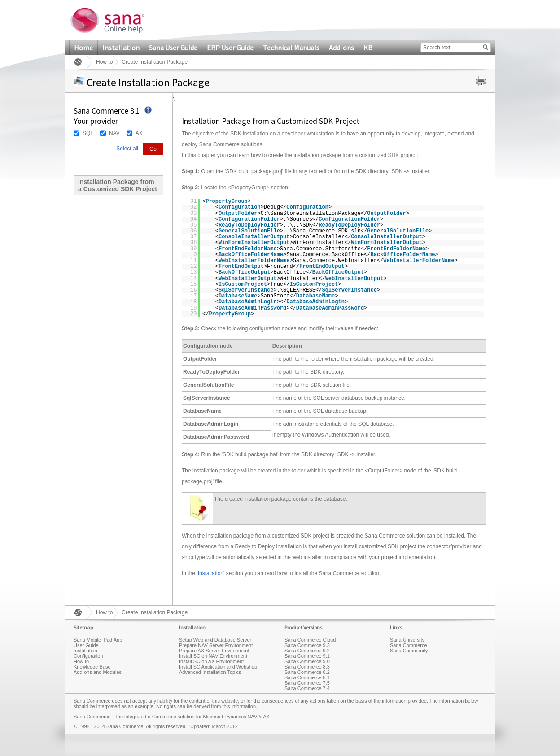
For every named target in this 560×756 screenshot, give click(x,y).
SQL (88, 133)
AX (139, 133)
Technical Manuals (291, 48)
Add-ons (341, 48)
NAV (114, 133)
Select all (127, 149)
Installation (121, 48)
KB (368, 48)
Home (83, 48)
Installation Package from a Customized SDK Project (118, 185)
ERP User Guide (230, 48)
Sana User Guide (173, 48)
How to (104, 62)
